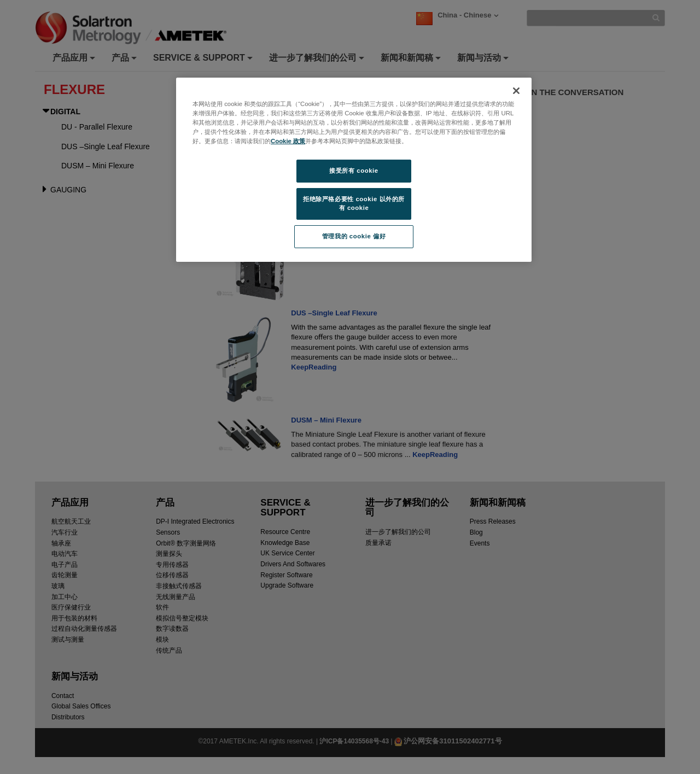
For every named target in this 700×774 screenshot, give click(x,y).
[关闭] (516, 91)
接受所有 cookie (354, 171)
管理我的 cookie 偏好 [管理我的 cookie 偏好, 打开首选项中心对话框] (354, 236)
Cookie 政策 (288, 141)
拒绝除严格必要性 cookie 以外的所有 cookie (354, 203)
